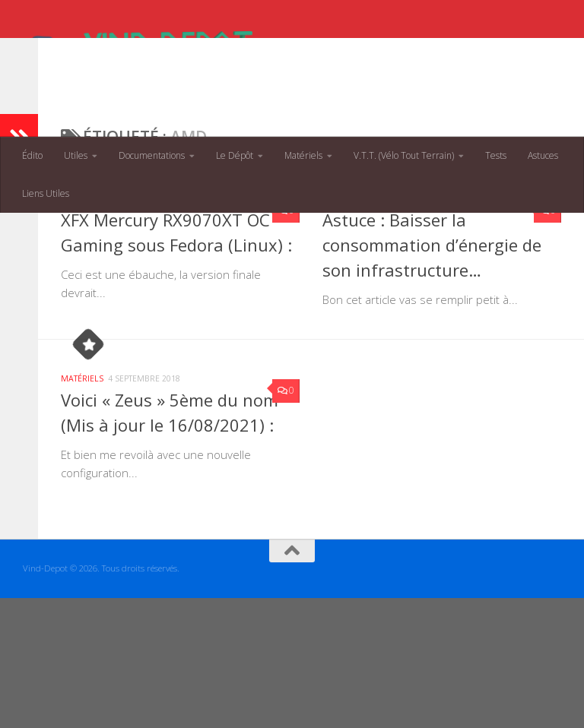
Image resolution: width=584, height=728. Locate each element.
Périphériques (142, 297)
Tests (496, 155)
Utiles (76, 155)
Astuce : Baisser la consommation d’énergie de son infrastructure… (432, 343)
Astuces (543, 155)
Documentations (152, 155)
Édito (32, 155)
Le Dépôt (235, 155)
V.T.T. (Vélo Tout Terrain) (404, 155)
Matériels (303, 155)
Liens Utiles (46, 193)
